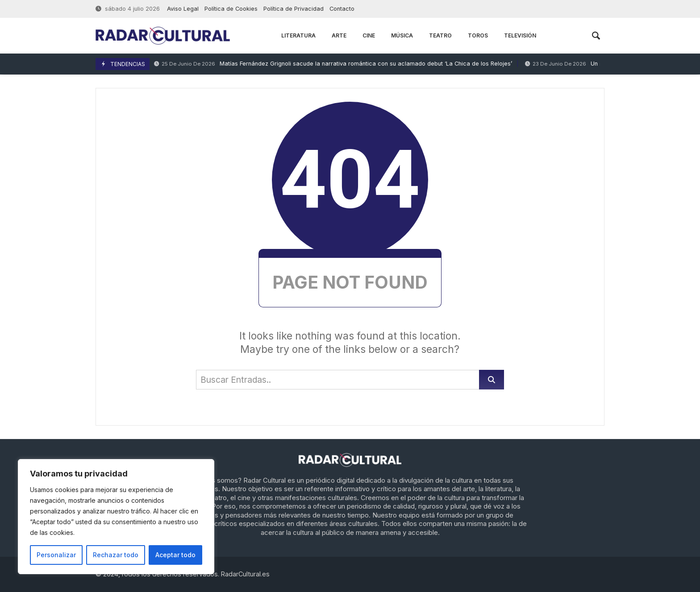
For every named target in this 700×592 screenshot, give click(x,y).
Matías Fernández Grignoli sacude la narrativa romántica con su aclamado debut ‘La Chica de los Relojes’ (333, 64)
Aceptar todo (175, 555)
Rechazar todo (116, 555)
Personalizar (56, 555)
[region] (116, 517)
